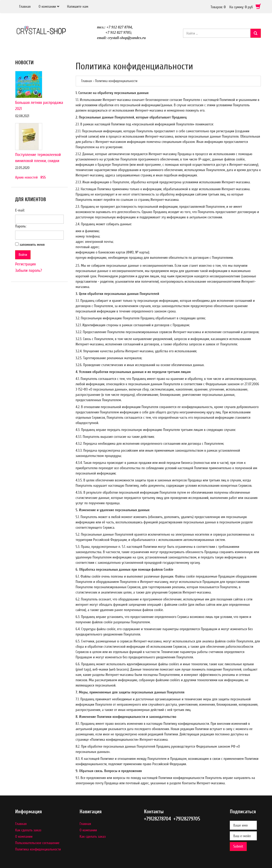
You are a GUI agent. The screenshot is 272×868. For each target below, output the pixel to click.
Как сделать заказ (28, 830)
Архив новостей (26, 177)
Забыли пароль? (29, 270)
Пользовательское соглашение (37, 843)
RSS (43, 177)
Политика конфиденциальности (38, 849)
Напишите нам (78, 7)
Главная (25, 7)
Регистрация (25, 264)
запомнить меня (32, 245)
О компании (47, 7)
